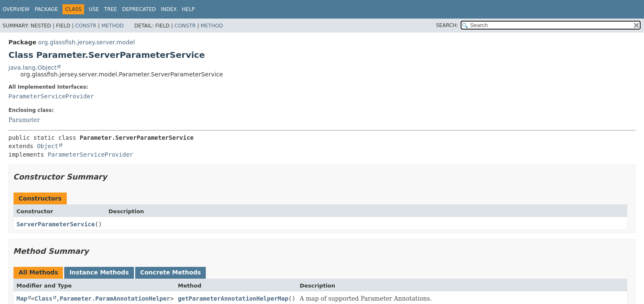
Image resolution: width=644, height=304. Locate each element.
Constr (86, 26)
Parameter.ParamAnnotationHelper (115, 299)
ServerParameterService (56, 224)
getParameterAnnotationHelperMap (233, 299)
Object (48, 146)
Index (169, 9)
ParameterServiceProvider (51, 96)
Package (46, 9)
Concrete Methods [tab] (171, 272)
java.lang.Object (33, 68)
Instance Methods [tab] (99, 272)
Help (188, 9)
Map (22, 299)
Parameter (24, 120)
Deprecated (139, 9)
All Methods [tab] (38, 272)
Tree (111, 9)
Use (94, 9)
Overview (16, 9)
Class (44, 299)
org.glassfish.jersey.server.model (86, 42)
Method (113, 26)
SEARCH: (447, 25)
